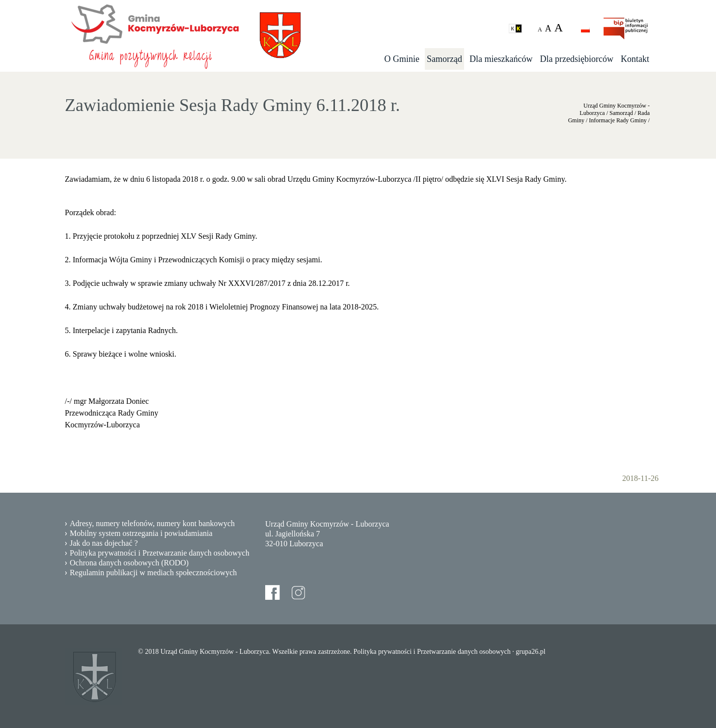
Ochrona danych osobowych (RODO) (129, 563)
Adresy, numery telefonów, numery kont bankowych (152, 523)
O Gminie (402, 59)
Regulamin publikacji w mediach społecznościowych (153, 573)
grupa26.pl (530, 652)
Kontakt (635, 59)
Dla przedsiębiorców (577, 59)
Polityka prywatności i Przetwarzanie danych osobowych (160, 553)
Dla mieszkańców (501, 59)
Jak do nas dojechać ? (104, 543)
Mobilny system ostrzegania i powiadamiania (141, 533)
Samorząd (444, 59)
